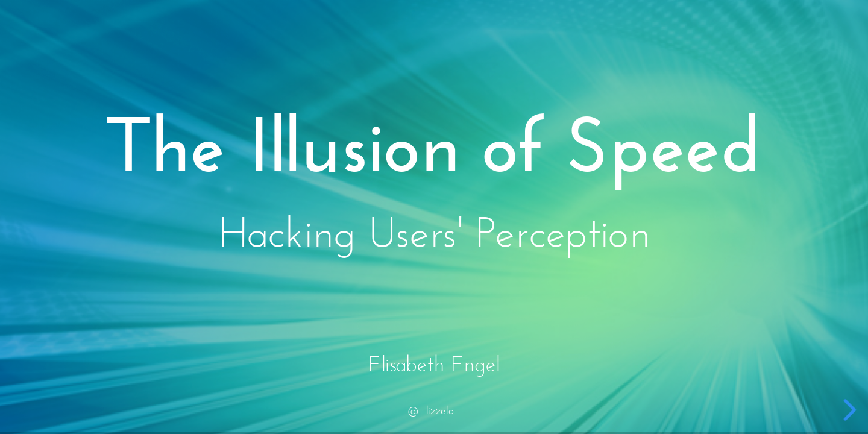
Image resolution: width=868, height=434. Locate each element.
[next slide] (852, 410)
